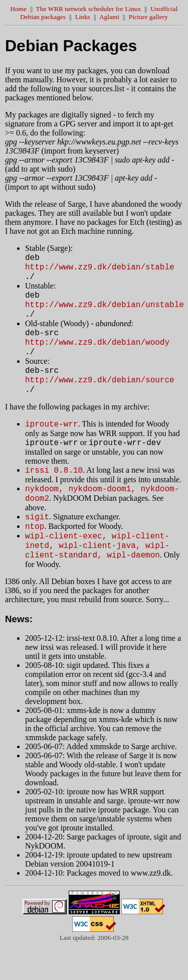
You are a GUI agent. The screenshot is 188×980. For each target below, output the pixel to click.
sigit (37, 543)
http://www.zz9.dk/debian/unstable (105, 312)
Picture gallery (148, 17)
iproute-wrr (52, 443)
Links (83, 17)
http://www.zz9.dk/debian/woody (97, 354)
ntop (35, 554)
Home (19, 9)
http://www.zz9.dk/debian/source (100, 396)
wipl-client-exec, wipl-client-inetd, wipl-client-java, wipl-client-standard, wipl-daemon (97, 577)
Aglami (109, 17)
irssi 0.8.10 (54, 492)
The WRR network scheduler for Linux (89, 9)
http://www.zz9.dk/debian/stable (100, 269)
